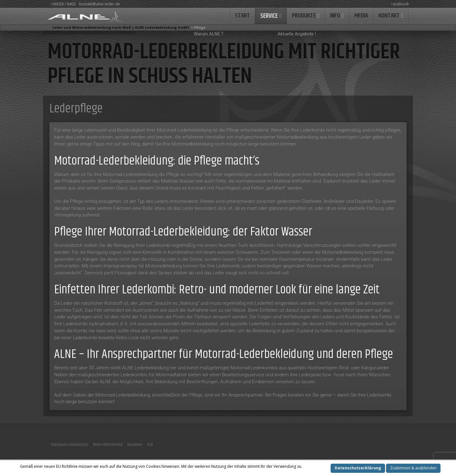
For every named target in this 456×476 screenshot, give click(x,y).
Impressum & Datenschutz (70, 445)
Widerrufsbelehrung (108, 445)
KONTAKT (389, 16)
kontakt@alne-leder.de (100, 4)
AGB (150, 445)
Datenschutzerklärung (358, 468)
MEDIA (361, 16)
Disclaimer (135, 445)
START (242, 16)
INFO (335, 16)
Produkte (304, 16)
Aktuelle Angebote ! (297, 34)
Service (269, 16)
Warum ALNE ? (209, 34)
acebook (400, 4)
